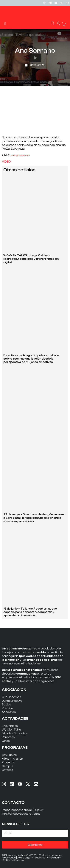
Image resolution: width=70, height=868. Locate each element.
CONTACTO (13, 803)
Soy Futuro (9, 755)
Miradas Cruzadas (15, 733)
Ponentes (8, 737)
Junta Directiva (12, 701)
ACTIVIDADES (15, 718)
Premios (8, 708)
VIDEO (6, 162)
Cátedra (7, 770)
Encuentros (10, 726)
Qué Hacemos (11, 697)
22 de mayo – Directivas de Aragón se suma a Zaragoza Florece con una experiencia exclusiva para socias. (34, 518)
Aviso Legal (24, 858)
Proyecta (8, 762)
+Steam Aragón (12, 759)
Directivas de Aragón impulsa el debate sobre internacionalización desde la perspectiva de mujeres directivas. (31, 359)
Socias (6, 705)
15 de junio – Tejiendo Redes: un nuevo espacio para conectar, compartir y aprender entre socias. (30, 612)
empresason (21, 155)
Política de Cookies (13, 860)
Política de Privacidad (46, 858)
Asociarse (9, 712)
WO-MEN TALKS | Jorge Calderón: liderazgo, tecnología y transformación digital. (31, 259)
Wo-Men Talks (11, 730)
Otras (6, 741)
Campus (8, 766)
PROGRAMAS (15, 747)
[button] (5, 24)
